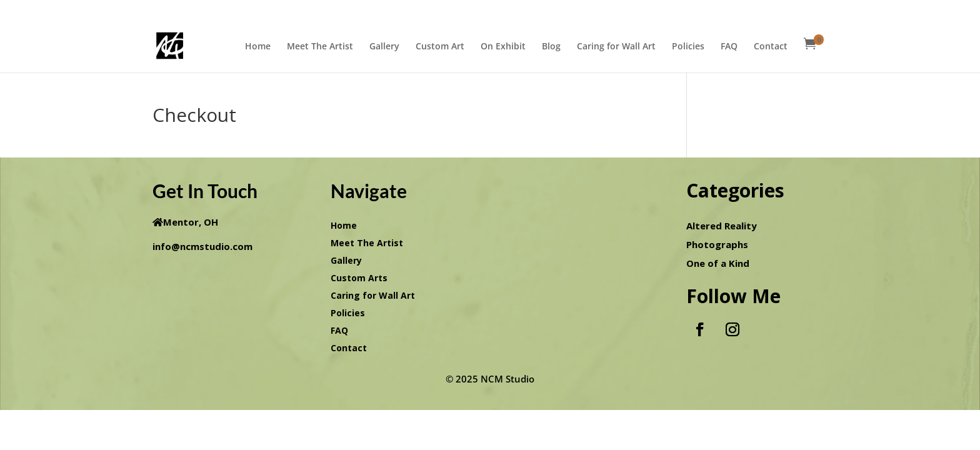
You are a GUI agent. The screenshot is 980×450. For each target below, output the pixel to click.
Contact (771, 47)
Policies (688, 47)
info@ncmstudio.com (202, 246)
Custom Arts (359, 278)
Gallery (384, 47)
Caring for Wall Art (616, 47)
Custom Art (440, 47)
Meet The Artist (320, 47)
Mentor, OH (191, 222)
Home (258, 47)
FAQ (729, 47)
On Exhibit (503, 47)
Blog (551, 47)
